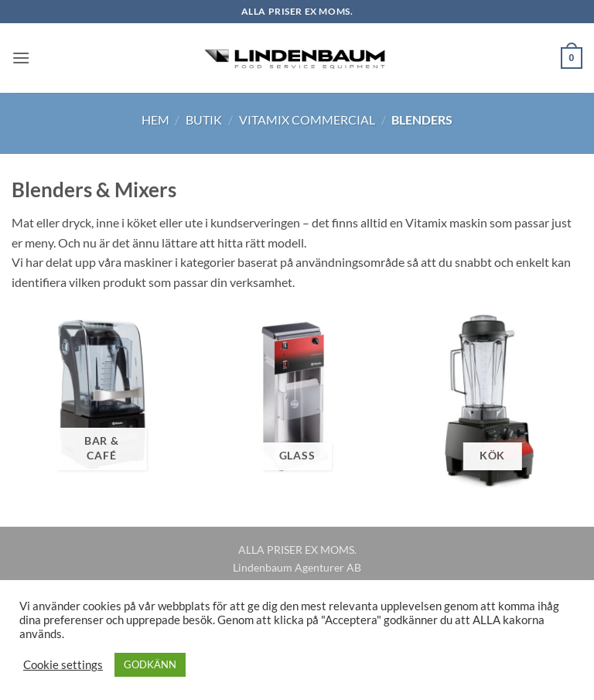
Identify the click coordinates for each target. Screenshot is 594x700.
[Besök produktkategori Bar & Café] (102, 398)
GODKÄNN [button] (150, 664)
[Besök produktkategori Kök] (492, 398)
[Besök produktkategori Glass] (297, 398)
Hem (155, 120)
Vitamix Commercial (307, 120)
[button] (21, 58)
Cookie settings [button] (63, 665)
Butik (204, 120)
